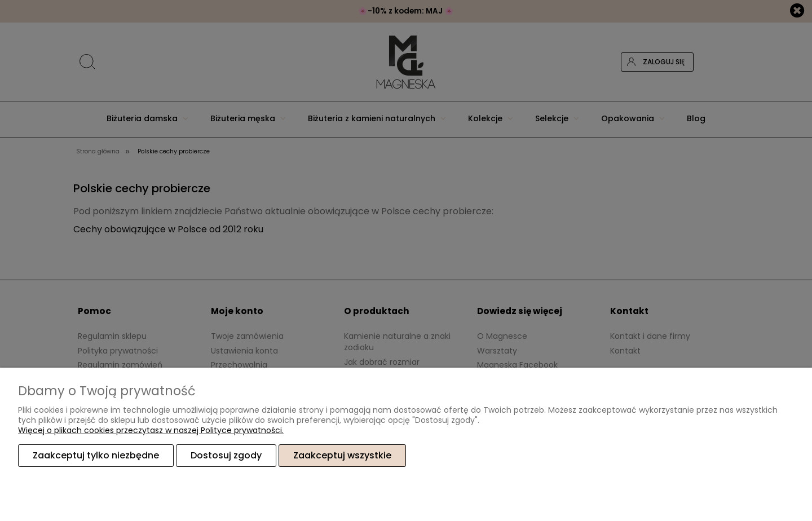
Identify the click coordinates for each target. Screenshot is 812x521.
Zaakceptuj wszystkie (342, 455)
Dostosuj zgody (226, 455)
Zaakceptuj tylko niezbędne (96, 455)
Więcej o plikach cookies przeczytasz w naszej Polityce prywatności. (151, 430)
